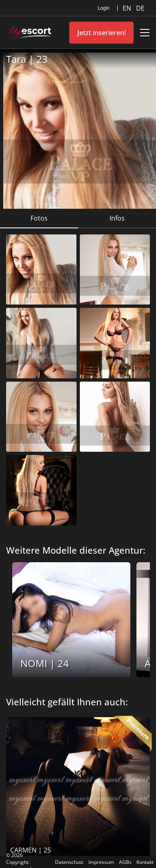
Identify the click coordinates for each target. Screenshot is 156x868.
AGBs (125, 862)
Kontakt (145, 862)
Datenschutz (69, 862)
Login (104, 8)
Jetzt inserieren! (102, 33)
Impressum (101, 862)
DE (140, 8)
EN (128, 8)
